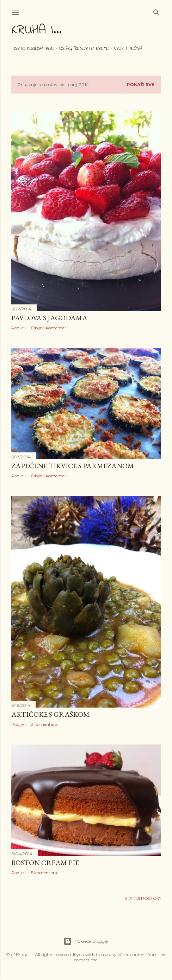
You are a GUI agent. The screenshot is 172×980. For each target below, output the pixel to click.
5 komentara (44, 873)
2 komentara (44, 724)
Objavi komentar (49, 328)
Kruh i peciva (128, 49)
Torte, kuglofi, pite (33, 49)
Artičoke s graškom (50, 714)
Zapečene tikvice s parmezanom (73, 466)
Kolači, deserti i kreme (84, 49)
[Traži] (156, 11)
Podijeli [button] (19, 328)
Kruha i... (36, 30)
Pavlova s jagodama (49, 318)
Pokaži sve (141, 85)
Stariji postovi (143, 898)
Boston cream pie (45, 863)
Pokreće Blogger (86, 941)
